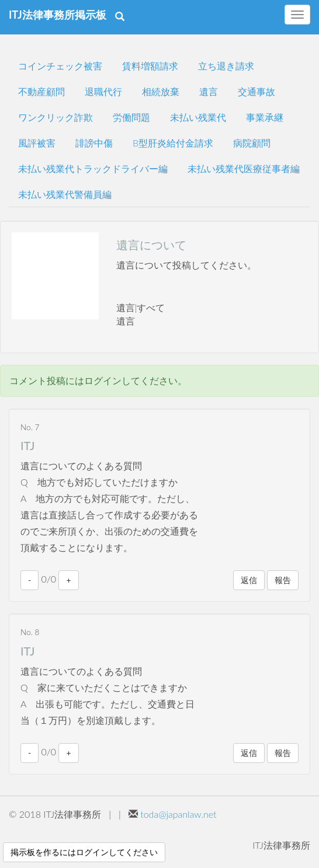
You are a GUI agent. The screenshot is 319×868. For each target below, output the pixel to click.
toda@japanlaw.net (178, 814)
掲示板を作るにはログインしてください (84, 852)
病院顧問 (252, 143)
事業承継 (265, 117)
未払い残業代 (198, 117)
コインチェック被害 (60, 66)
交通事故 (256, 91)
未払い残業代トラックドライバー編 (93, 168)
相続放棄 (161, 91)
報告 (283, 580)
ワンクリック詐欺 (56, 117)
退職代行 (103, 91)
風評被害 (37, 143)
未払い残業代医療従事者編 (244, 168)
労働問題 (131, 117)
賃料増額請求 (150, 66)
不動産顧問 (41, 91)
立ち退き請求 (226, 66)
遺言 (209, 91)
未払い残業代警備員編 (65, 194)
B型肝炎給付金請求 (173, 143)
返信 (249, 580)
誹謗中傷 (94, 143)
